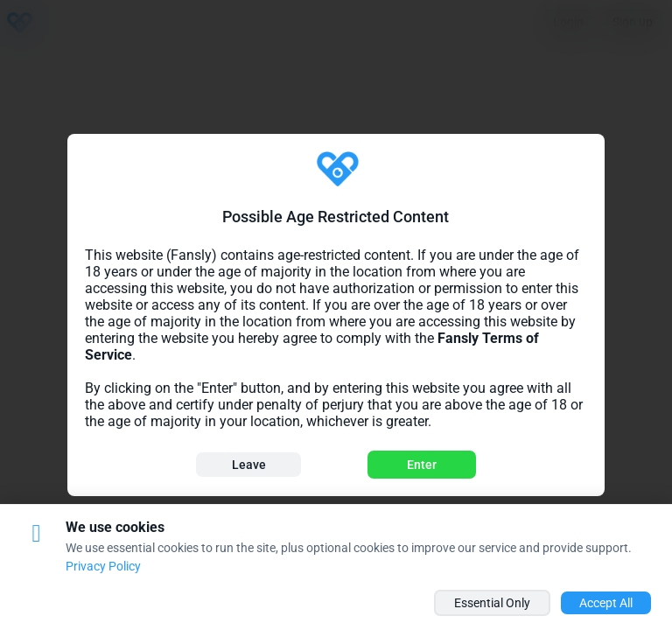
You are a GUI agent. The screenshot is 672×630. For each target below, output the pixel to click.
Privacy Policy (103, 566)
